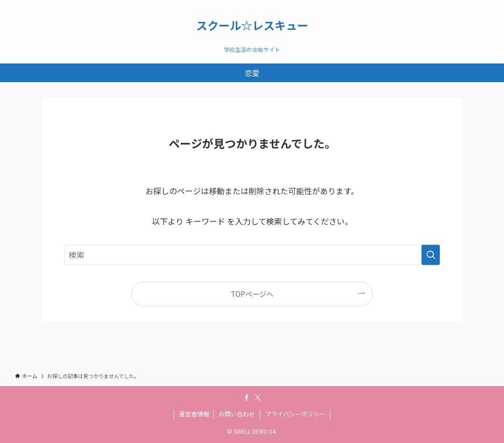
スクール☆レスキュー (252, 25)
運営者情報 (194, 414)
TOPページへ (252, 294)
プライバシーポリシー (295, 414)
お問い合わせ (237, 414)
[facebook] (247, 398)
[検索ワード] (252, 255)
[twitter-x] (258, 398)
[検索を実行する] (431, 255)
